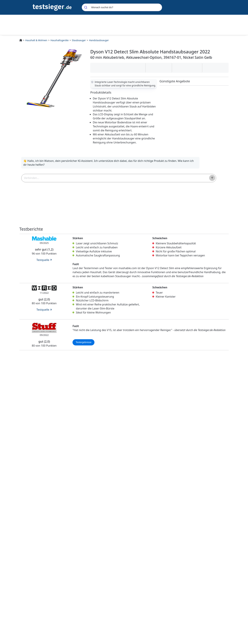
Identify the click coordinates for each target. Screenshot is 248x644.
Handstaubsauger (99, 40)
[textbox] (88, 179)
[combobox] (122, 7)
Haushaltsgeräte (59, 40)
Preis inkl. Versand (206, 609)
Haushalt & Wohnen (36, 40)
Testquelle (44, 263)
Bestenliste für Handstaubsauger (85, 587)
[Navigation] (52, 7)
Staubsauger (79, 40)
